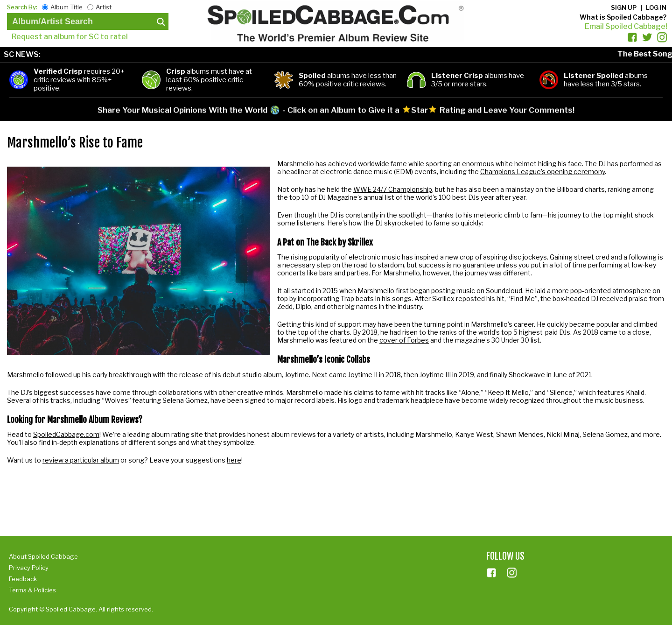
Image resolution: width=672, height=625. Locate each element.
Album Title (66, 7)
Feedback (23, 579)
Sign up (624, 7)
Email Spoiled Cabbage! (626, 26)
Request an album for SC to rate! (70, 37)
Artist (104, 7)
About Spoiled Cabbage (43, 556)
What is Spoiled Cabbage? (623, 17)
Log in (656, 7)
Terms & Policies (32, 590)
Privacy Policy (29, 568)
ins (512, 573)
